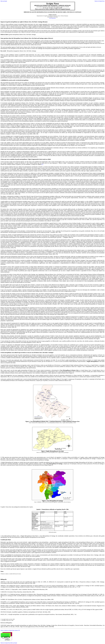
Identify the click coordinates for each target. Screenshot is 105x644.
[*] (42, 164)
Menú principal (4, 1)
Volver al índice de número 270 (10, 630)
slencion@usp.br (52, 18)
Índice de (5, 643)
